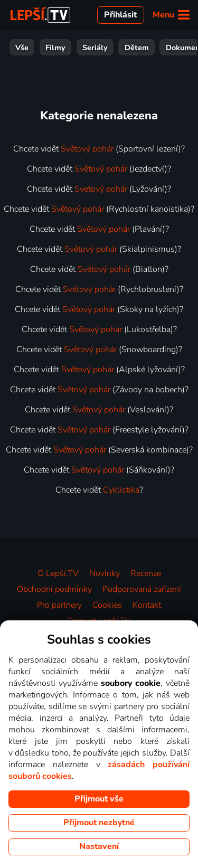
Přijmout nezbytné (99, 823)
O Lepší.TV (58, 573)
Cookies (107, 605)
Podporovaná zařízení (142, 589)
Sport (100, 48)
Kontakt (147, 605)
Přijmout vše (99, 799)
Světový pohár (87, 149)
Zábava (60, 48)
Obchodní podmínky (54, 589)
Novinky (105, 573)
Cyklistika (121, 490)
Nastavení (99, 846)
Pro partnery (59, 605)
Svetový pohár (101, 189)
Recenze (146, 573)
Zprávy (140, 48)
